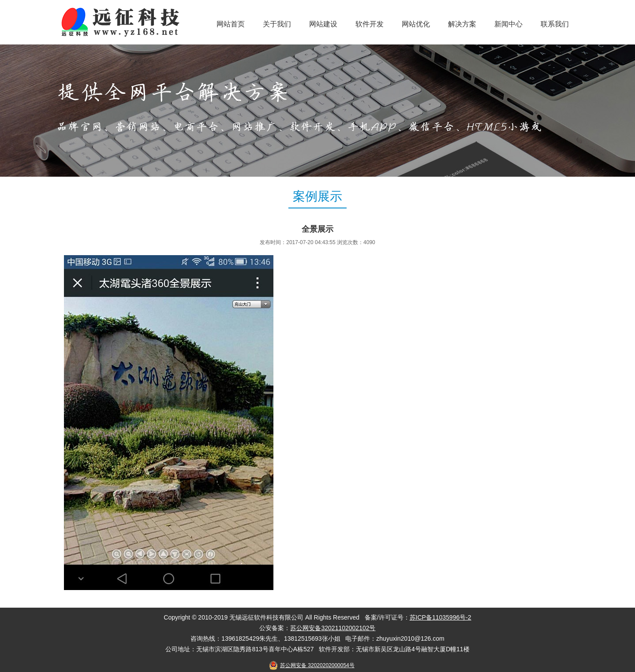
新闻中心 (508, 24)
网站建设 (323, 24)
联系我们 (555, 24)
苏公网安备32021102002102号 (333, 628)
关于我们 (277, 24)
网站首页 (231, 24)
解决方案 (462, 24)
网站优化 (416, 24)
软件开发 (370, 24)
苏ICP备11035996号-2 (441, 617)
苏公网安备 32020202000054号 (317, 665)
